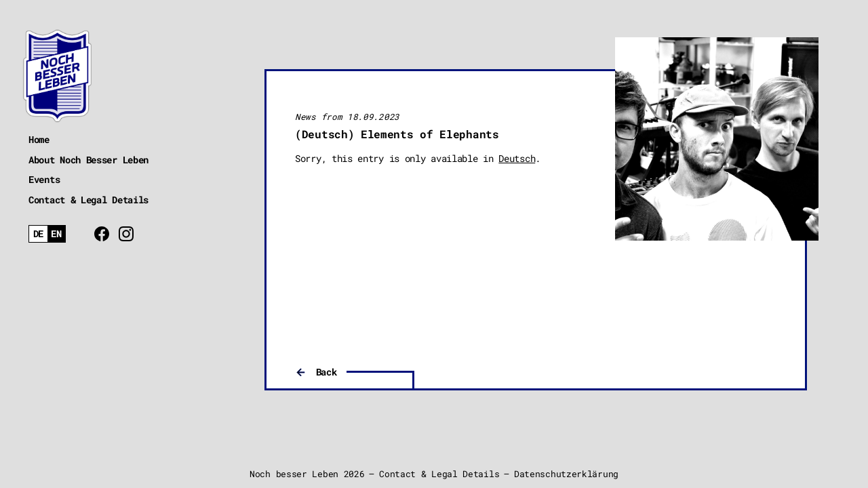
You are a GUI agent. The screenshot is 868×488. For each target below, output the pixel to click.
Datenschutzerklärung (566, 474)
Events (44, 179)
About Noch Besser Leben (88, 160)
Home (39, 139)
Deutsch (517, 158)
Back (327, 372)
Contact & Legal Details (88, 200)
